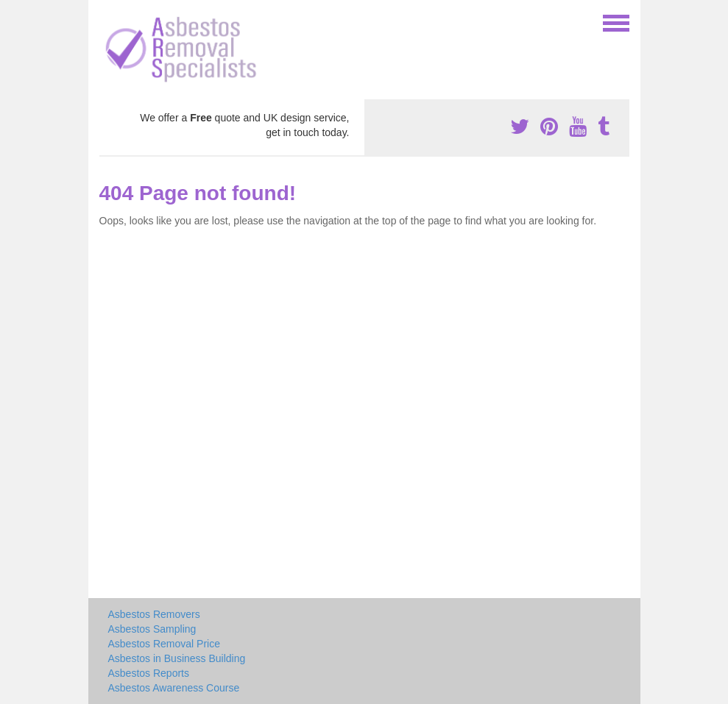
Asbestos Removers (154, 614)
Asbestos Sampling (152, 629)
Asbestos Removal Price (165, 644)
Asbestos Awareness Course (174, 688)
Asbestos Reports (149, 673)
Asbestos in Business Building (177, 658)
